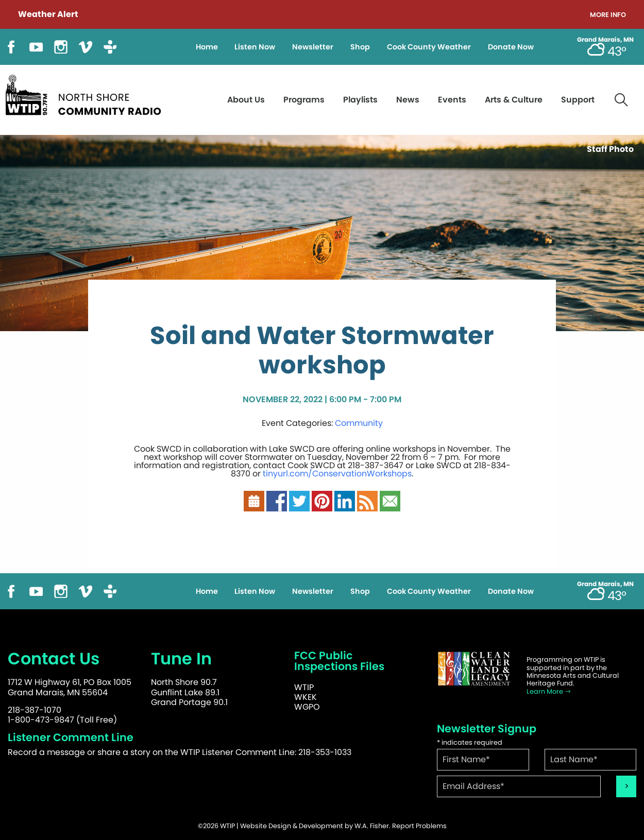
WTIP (304, 687)
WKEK (306, 697)
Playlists (360, 100)
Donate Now (511, 47)
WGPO (307, 707)
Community (359, 423)
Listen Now (255, 47)
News (408, 100)
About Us (246, 100)
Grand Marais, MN (605, 40)
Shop (360, 47)
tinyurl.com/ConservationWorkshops (337, 474)
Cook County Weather (429, 47)
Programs (304, 100)
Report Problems (419, 826)
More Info (608, 15)
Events (452, 100)
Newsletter (313, 47)
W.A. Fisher (372, 826)
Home (207, 47)
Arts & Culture (514, 100)
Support (578, 100)
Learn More (549, 691)
